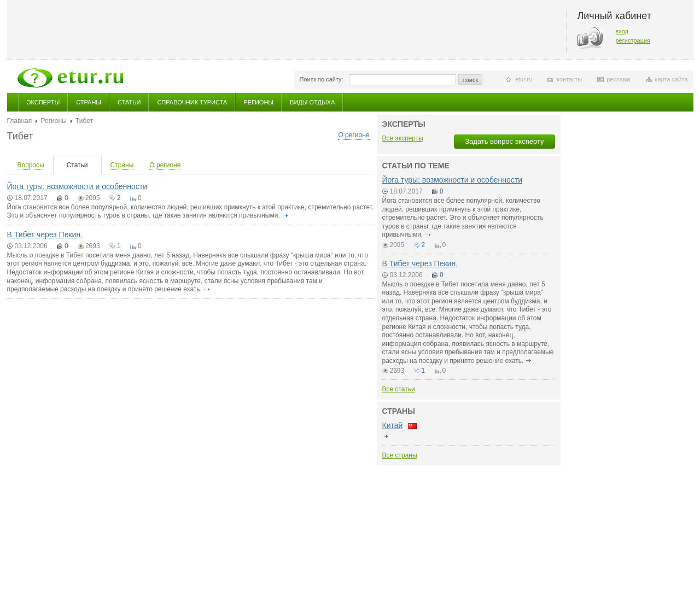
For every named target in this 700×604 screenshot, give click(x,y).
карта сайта (672, 79)
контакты (569, 79)
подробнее (285, 215)
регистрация (633, 40)
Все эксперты (403, 138)
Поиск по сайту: (322, 79)
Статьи (129, 102)
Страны (89, 102)
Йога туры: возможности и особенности (77, 186)
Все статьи (399, 389)
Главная (20, 121)
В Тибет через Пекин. (45, 234)
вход (622, 31)
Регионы (258, 102)
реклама (618, 79)
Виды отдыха (312, 102)
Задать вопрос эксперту (504, 141)
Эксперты (43, 102)
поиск (471, 80)
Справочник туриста (192, 102)
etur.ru (524, 79)
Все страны (400, 455)
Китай (393, 425)
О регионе (354, 135)
